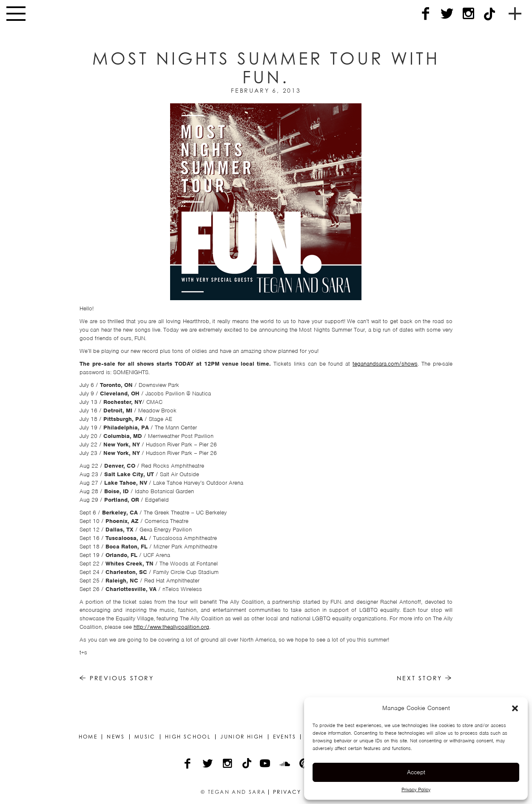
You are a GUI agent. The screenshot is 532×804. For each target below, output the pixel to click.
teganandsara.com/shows (385, 364)
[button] (515, 708)
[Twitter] (447, 14)
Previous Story (117, 678)
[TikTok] (489, 14)
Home (88, 737)
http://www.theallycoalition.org (171, 627)
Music (145, 737)
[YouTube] (266, 764)
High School (188, 737)
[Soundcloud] (286, 764)
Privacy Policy (416, 790)
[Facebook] (426, 14)
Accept (416, 772)
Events (284, 737)
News (116, 737)
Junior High (242, 737)
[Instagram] (468, 14)
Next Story (425, 678)
